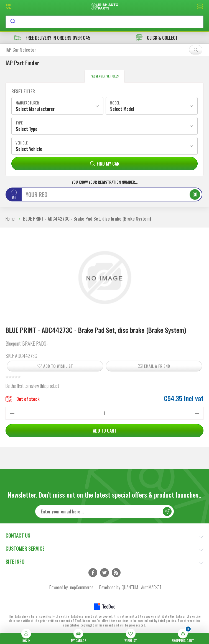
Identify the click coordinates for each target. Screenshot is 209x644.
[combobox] (105, 22)
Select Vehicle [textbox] (29, 149)
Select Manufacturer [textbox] (35, 109)
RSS (116, 573)
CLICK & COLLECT (157, 38)
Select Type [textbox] (27, 129)
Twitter (105, 573)
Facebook (93, 573)
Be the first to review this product (32, 386)
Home (10, 219)
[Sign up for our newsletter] (105, 511)
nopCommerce (82, 587)
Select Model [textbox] (122, 109)
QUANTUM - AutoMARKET (142, 587)
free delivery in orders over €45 (52, 38)
